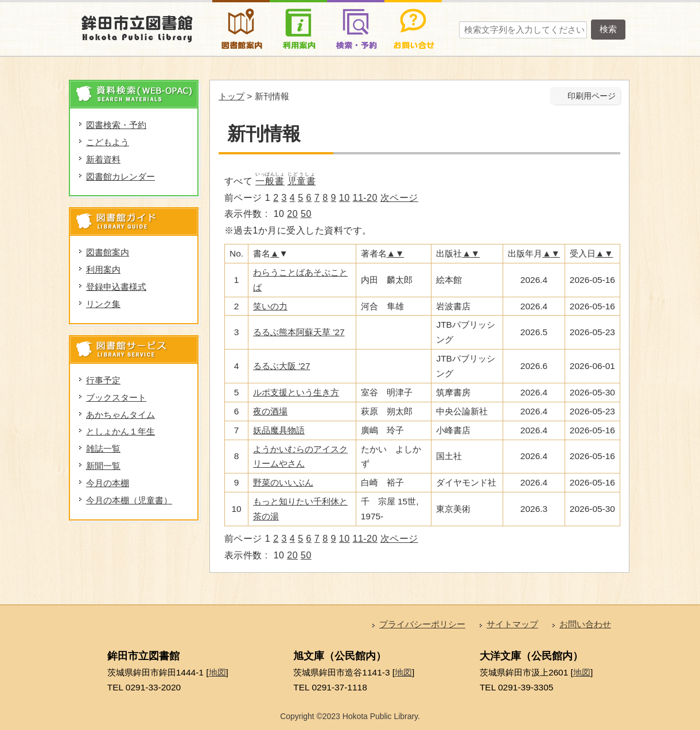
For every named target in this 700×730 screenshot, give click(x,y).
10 (345, 198)
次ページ (399, 198)
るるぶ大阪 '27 (281, 366)
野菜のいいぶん (283, 482)
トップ (232, 96)
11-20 (365, 198)
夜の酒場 (270, 411)
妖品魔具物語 (279, 430)
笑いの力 (270, 306)
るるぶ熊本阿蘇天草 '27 (299, 332)
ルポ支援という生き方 (296, 392)
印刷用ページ (592, 96)
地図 (217, 672)
